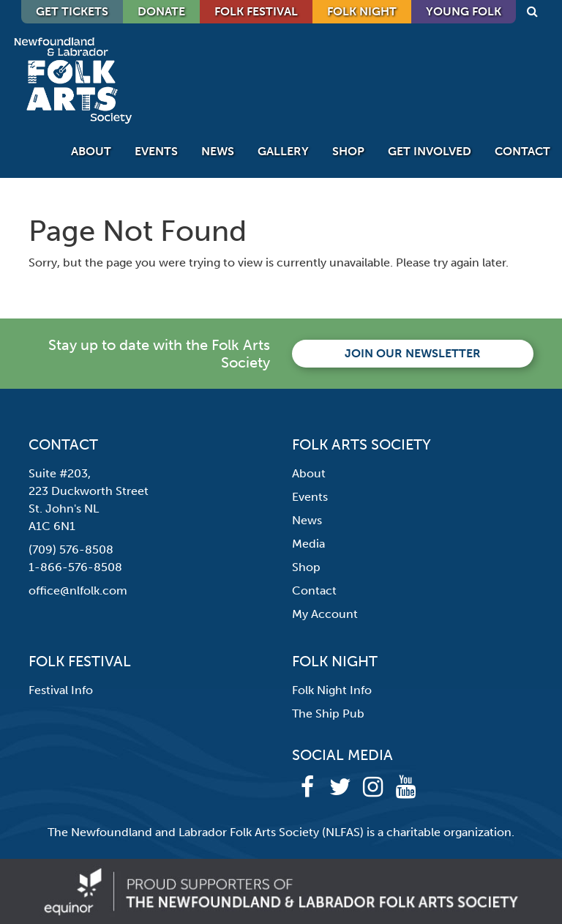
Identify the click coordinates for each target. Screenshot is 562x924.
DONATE (161, 11)
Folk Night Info (332, 690)
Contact (522, 151)
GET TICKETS (72, 11)
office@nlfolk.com (78, 590)
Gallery (283, 151)
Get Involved (430, 151)
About (91, 151)
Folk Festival (256, 11)
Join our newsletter (413, 353)
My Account (325, 614)
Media (308, 544)
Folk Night (362, 11)
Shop (348, 151)
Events (156, 151)
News (218, 151)
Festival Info (61, 690)
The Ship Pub (328, 714)
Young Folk (464, 11)
